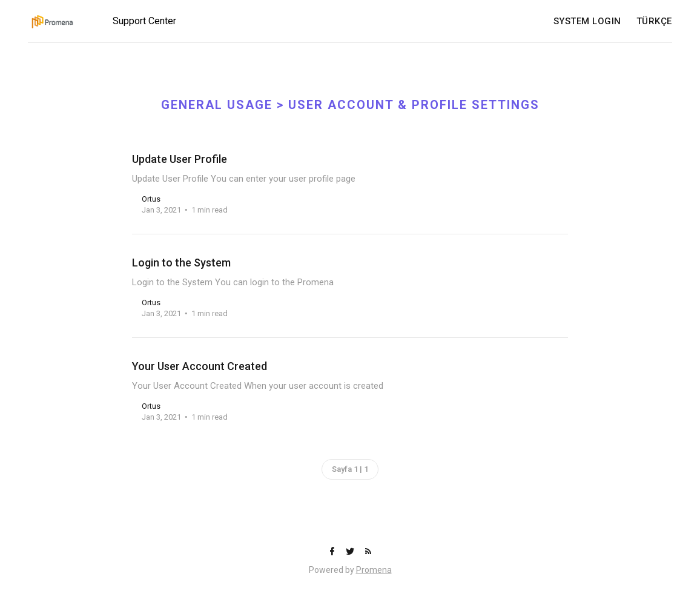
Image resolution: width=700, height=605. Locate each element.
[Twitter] (351, 552)
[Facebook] (333, 552)
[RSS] (368, 552)
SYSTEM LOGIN (587, 21)
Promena (374, 570)
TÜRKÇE (654, 21)
